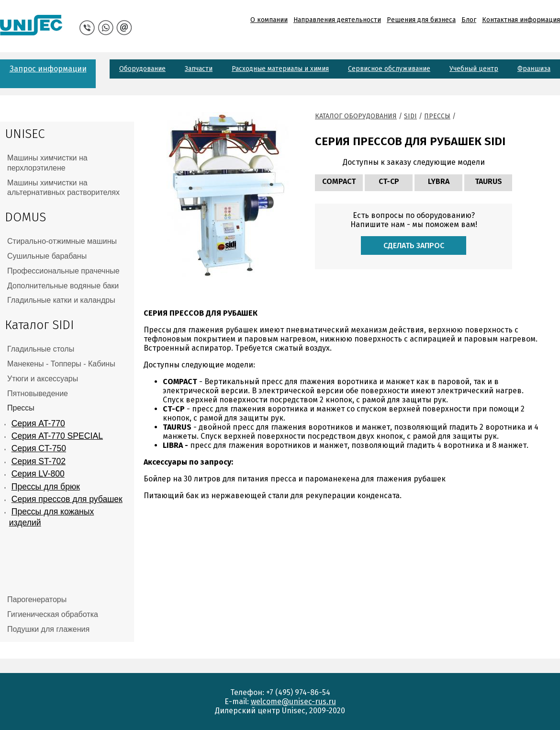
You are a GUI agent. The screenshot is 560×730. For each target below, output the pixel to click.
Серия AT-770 (38, 423)
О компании (269, 20)
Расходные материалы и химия (280, 69)
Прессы (437, 116)
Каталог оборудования (356, 116)
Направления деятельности (337, 20)
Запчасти (199, 69)
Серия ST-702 (39, 461)
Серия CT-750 (39, 448)
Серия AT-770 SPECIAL (57, 436)
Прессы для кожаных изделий (51, 517)
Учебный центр (474, 69)
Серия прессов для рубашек (67, 499)
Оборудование (142, 69)
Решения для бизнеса (421, 20)
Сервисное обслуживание (389, 69)
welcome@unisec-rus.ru (293, 701)
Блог (469, 20)
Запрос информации (48, 69)
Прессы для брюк (46, 487)
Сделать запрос (414, 245)
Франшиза (534, 69)
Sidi (410, 116)
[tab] (67, 163)
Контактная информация (521, 20)
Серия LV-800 (38, 474)
